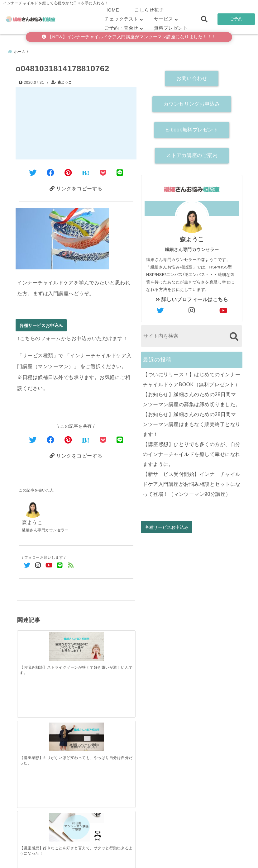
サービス (164, 19)
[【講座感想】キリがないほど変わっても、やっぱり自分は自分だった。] (61, 638)
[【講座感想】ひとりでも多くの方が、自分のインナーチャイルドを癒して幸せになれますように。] (120, 737)
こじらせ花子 (149, 10)
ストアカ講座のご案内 (192, 154)
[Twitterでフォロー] (27, 566)
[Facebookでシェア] (51, 171)
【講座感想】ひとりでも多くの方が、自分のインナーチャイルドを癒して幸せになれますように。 (192, 452)
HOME (112, 10)
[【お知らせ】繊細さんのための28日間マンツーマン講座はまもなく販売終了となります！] (91, 737)
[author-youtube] (223, 309)
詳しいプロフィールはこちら (192, 298)
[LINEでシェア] (120, 171)
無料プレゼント (171, 28)
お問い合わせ (192, 76)
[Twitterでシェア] (33, 171)
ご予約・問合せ (121, 28)
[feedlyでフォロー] (71, 566)
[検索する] (234, 335)
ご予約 (236, 19)
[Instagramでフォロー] (38, 566)
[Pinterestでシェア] (68, 171)
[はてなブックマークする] (86, 172)
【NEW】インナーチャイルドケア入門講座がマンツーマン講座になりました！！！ (129, 37)
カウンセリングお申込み (192, 102)
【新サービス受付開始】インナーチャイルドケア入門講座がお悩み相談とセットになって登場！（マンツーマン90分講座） (192, 482)
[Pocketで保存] (103, 440)
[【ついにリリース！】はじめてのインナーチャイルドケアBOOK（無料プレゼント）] (32, 737)
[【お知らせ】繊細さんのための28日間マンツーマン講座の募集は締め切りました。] (61, 737)
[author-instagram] (192, 309)
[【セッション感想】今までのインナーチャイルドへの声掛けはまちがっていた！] (120, 640)
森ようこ (65, 81)
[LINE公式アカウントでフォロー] (60, 566)
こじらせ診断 (129, 854)
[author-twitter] (160, 309)
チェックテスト (121, 19)
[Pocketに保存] (103, 171)
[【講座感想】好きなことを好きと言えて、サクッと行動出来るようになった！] (91, 638)
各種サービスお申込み (41, 325)
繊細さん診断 (88, 854)
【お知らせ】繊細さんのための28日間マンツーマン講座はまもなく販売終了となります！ (192, 422)
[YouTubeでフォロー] (49, 566)
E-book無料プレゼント (192, 128)
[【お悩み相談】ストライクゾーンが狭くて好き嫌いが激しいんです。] (32, 638)
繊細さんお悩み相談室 (111, 861)
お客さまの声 (170, 854)
